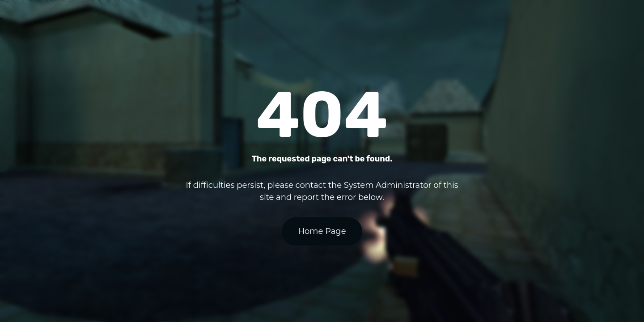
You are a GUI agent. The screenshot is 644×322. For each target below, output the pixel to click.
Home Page (322, 231)
